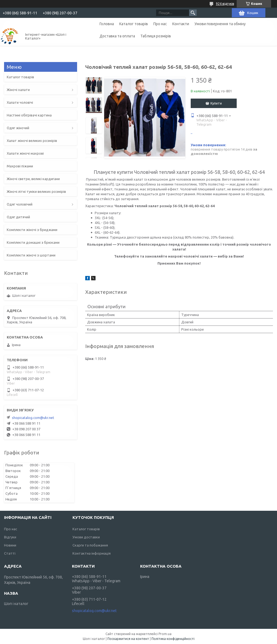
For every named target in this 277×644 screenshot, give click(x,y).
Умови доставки (86, 537)
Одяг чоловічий (20, 204)
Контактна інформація (92, 553)
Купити (216, 103)
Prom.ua (165, 634)
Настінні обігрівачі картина (29, 115)
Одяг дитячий (18, 217)
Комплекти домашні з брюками (33, 242)
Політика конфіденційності (173, 639)
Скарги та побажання (90, 545)
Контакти (181, 24)
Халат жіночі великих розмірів (32, 141)
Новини (10, 545)
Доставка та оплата (117, 36)
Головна (107, 24)
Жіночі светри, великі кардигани (33, 179)
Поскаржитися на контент (128, 639)
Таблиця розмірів (156, 36)
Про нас (160, 24)
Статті (10, 553)
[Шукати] (193, 13)
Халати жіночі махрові (25, 153)
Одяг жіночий (18, 128)
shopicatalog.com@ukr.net (33, 418)
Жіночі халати (18, 90)
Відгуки (10, 537)
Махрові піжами (20, 166)
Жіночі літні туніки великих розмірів (36, 191)
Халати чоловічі (20, 102)
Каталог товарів (134, 24)
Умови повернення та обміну (220, 24)
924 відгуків (225, 4)
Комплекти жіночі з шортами (31, 255)
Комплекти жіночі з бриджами (32, 230)
